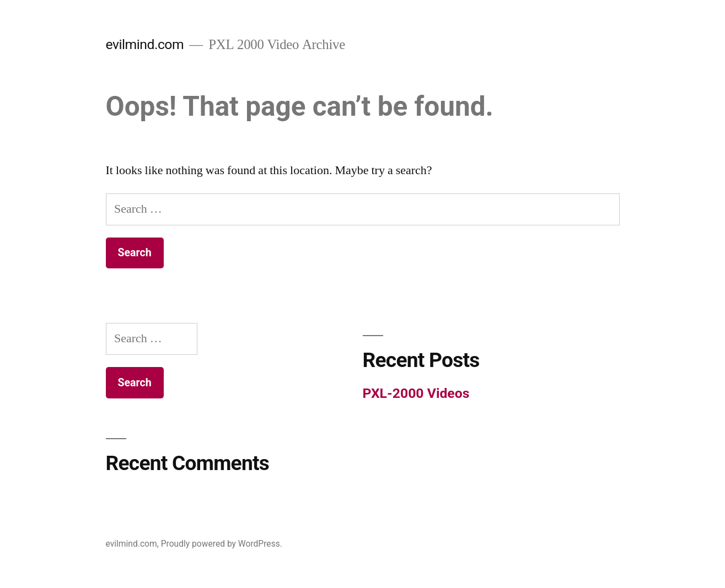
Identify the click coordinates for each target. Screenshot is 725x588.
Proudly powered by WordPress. (222, 544)
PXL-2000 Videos (416, 393)
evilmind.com (145, 44)
